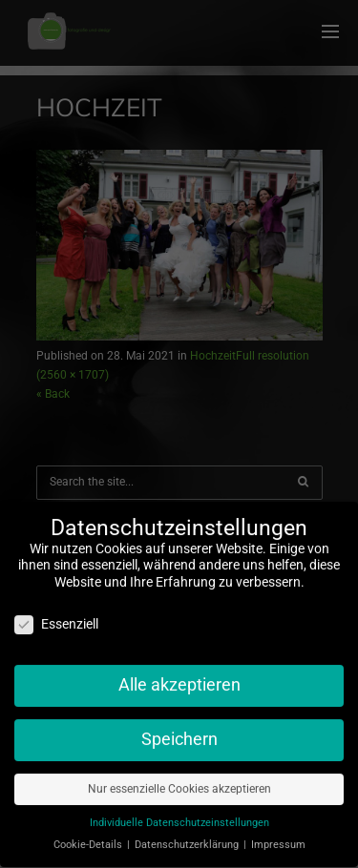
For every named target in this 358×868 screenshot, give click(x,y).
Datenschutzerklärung (188, 838)
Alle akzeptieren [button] (179, 678)
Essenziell (56, 619)
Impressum (278, 838)
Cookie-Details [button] (89, 838)
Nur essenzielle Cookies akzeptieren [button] (179, 782)
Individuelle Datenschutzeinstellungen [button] (179, 816)
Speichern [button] (179, 733)
